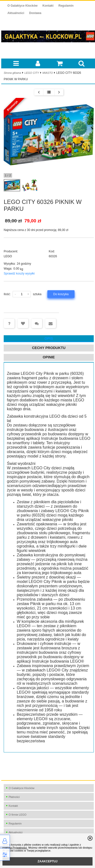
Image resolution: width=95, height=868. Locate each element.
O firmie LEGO (18, 815)
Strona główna (12, 73)
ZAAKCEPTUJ (47, 861)
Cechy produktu (49, 348)
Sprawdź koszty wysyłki (19, 274)
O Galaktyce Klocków (22, 6)
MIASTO (48, 73)
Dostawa (35, 13)
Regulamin (66, 6)
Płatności (14, 797)
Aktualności (16, 13)
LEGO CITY (32, 73)
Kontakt (48, 6)
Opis (49, 338)
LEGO (8, 256)
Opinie (49, 357)
